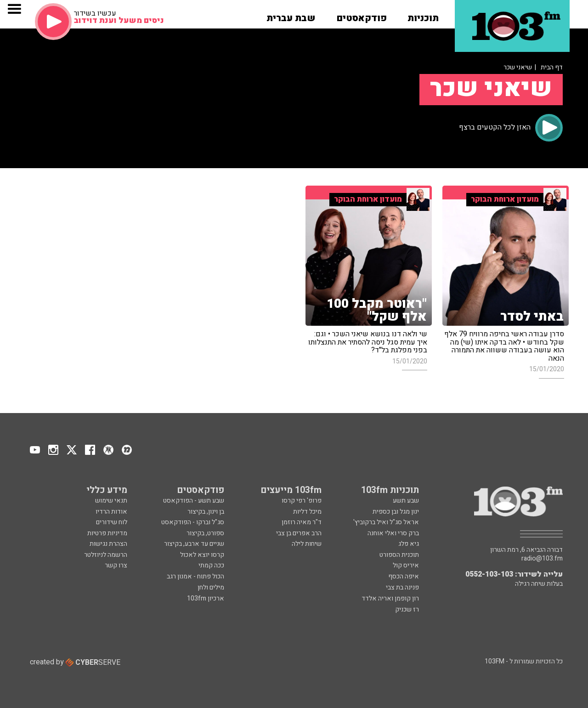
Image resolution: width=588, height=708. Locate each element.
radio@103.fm (542, 559)
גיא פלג (409, 544)
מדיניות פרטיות (107, 533)
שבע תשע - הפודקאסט (194, 501)
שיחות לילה (307, 544)
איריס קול (406, 565)
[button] (423, 15)
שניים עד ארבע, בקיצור (194, 544)
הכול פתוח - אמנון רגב (195, 576)
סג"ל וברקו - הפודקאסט (193, 522)
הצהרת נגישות (108, 544)
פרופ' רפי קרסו (302, 501)
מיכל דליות (307, 512)
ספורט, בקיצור (205, 533)
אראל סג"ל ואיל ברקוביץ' (386, 522)
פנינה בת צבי (402, 587)
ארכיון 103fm (206, 598)
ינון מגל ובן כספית (396, 512)
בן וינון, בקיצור (206, 512)
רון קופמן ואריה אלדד (390, 598)
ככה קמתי (211, 565)
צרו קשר (116, 565)
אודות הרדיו (111, 512)
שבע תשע (406, 501)
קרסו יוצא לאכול (202, 555)
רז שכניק (407, 609)
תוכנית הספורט (399, 555)
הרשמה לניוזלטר (106, 555)
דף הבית (552, 67)
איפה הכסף (404, 576)
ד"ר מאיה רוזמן (302, 522)
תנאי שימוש (111, 501)
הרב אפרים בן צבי (299, 533)
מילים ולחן (211, 587)
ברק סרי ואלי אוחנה (393, 533)
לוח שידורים (112, 522)
